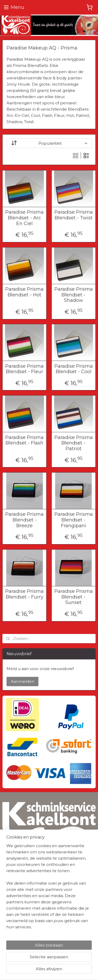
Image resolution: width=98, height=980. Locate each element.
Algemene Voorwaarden (25, 891)
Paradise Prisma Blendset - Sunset (74, 597)
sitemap (61, 962)
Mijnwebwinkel (66, 970)
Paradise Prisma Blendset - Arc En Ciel (24, 218)
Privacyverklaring (18, 897)
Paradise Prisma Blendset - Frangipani (74, 520)
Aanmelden (22, 681)
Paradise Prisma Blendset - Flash (24, 440)
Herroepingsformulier (22, 929)
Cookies (10, 902)
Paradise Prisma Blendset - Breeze (24, 520)
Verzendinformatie (19, 923)
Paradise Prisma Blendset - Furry (24, 594)
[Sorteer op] (49, 143)
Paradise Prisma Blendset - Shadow (74, 295)
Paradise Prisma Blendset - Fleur (24, 369)
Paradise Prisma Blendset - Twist (74, 215)
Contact (10, 935)
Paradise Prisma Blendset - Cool (74, 369)
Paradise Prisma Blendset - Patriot (74, 443)
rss (70, 962)
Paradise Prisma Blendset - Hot (24, 292)
